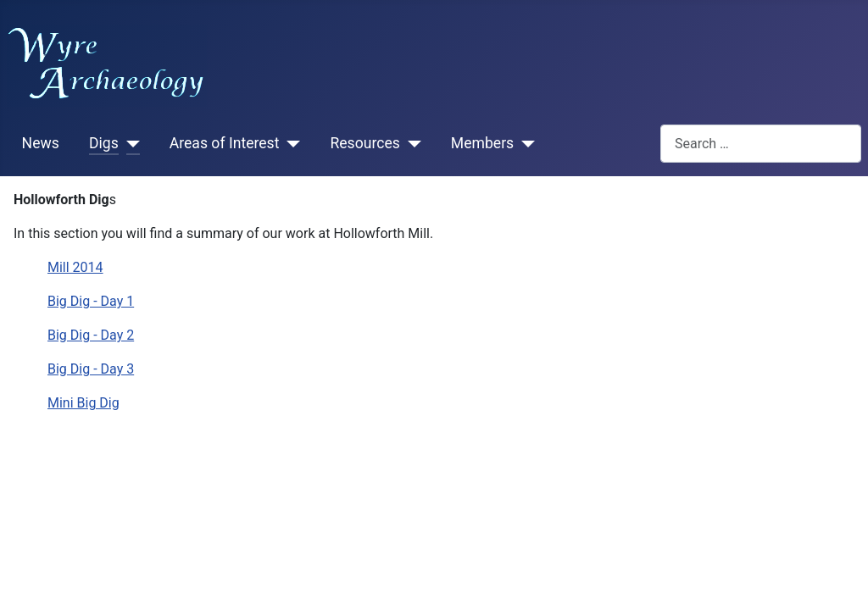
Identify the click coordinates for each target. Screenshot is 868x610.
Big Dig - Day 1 (91, 301)
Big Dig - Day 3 (91, 369)
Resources (364, 143)
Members (482, 143)
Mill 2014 (75, 267)
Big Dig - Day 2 (91, 335)
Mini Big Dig (83, 403)
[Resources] (411, 144)
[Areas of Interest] (289, 144)
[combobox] (761, 144)
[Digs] (129, 144)
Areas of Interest (225, 143)
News (41, 143)
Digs (104, 143)
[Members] (524, 144)
